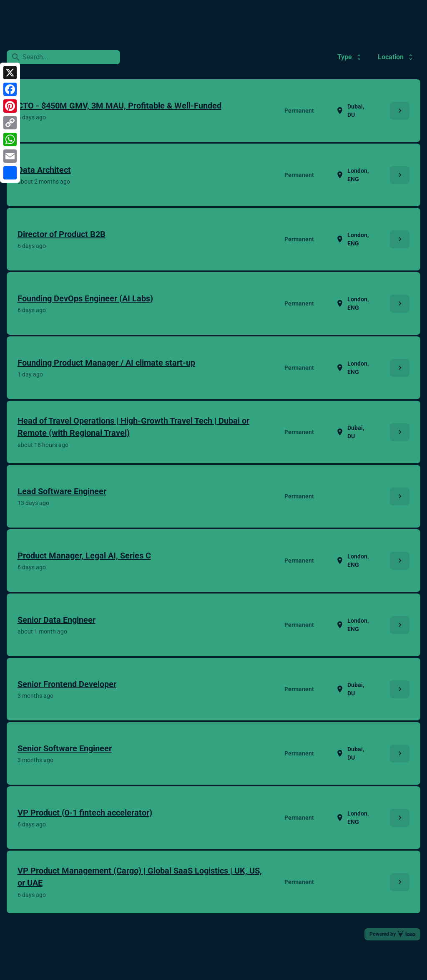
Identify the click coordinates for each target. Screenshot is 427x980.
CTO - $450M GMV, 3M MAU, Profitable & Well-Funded (119, 106)
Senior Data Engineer (57, 620)
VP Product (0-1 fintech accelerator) (85, 813)
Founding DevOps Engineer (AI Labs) (85, 298)
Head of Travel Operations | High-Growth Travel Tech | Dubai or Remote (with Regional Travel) (133, 427)
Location (396, 57)
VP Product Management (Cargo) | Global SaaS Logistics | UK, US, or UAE (140, 877)
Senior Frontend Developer (67, 684)
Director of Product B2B (62, 234)
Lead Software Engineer (62, 491)
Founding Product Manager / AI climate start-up (106, 363)
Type (350, 57)
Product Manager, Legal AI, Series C (84, 556)
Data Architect (44, 170)
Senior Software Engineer (65, 748)
